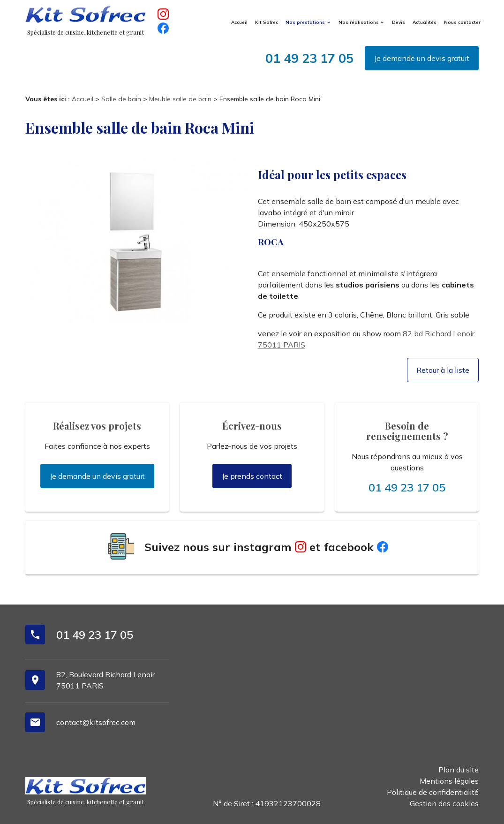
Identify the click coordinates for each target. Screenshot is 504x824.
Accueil (239, 22)
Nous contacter (462, 22)
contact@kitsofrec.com (96, 722)
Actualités (425, 22)
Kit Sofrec (267, 22)
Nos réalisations (359, 22)
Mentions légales (449, 781)
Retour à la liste (443, 370)
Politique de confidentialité (433, 792)
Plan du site (459, 770)
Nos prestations (305, 22)
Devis (399, 22)
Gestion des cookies (444, 803)
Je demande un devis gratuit (422, 58)
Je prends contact (252, 476)
